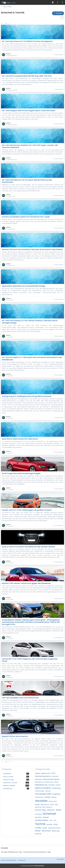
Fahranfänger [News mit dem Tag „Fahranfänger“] (40, 791)
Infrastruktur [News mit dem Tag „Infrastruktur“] (53, 801)
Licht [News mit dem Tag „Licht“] (52, 805)
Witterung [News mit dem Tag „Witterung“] (56, 831)
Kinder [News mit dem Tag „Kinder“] (37, 805)
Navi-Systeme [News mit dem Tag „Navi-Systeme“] (47, 807)
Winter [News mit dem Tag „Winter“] (38, 831)
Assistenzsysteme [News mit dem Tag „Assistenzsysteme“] (43, 776)
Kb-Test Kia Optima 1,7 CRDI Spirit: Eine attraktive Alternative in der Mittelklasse (32, 358)
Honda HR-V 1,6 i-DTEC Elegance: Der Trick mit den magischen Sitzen (30, 660)
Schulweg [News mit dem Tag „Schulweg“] (38, 814)
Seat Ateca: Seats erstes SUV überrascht (20, 439)
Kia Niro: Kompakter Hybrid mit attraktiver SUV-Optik (26, 217)
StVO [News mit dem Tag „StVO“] (51, 820)
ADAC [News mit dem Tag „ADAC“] (53, 773)
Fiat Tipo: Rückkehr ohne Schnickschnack (20, 698)
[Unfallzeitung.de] (25, 2)
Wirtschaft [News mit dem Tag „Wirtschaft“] (46, 831)
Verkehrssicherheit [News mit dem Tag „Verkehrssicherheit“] (54, 828)
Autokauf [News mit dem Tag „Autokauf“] (38, 779)
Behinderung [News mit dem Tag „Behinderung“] (39, 782)
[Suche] (53, 2)
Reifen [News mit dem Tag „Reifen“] (59, 810)
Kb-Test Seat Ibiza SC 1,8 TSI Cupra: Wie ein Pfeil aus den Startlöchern (27, 181)
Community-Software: (33, 866)
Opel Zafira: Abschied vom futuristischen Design (24, 286)
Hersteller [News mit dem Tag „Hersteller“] (41, 801)
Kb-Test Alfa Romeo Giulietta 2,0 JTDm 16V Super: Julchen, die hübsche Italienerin (30, 146)
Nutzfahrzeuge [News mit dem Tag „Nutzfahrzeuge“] (41, 810)
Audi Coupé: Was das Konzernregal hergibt (21, 473)
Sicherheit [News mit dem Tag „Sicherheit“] (49, 814)
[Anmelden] (58, 2)
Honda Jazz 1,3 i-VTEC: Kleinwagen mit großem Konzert (27, 510)
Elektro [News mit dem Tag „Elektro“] (59, 785)
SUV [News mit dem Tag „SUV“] (55, 820)
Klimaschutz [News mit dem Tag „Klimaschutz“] (45, 805)
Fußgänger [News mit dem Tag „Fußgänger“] (56, 794)
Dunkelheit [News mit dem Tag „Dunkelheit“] (52, 785)
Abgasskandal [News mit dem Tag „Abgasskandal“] (46, 773)
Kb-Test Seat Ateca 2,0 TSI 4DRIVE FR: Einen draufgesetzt (27, 41)
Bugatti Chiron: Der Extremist (15, 736)
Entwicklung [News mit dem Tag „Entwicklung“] (56, 788)
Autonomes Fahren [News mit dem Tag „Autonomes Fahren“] (51, 779)
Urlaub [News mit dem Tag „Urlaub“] (44, 828)
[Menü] (62, 2)
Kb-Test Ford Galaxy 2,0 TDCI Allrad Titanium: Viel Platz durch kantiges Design (30, 322)
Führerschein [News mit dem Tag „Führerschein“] (39, 797)
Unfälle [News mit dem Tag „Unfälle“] (38, 828)
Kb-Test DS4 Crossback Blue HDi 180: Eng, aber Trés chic (27, 76)
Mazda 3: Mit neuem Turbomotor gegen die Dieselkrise (26, 583)
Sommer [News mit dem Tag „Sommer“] (38, 817)
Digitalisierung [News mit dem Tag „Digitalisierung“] (41, 785)
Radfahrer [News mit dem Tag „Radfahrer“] (51, 810)
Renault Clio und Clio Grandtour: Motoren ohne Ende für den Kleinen (32, 249)
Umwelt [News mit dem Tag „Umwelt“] (49, 824)
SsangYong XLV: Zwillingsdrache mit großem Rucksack (27, 396)
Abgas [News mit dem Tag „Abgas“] (37, 773)
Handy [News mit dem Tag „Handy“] (48, 797)
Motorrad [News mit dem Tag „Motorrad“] (38, 807)
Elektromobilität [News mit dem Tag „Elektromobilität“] (43, 788)
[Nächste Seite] (10, 23)
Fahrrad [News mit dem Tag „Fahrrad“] (48, 791)
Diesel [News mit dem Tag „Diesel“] (56, 782)
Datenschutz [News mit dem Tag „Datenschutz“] (49, 782)
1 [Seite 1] (3, 23)
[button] (58, 13)
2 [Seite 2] (6, 23)
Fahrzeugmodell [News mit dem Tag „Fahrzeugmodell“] (43, 794)
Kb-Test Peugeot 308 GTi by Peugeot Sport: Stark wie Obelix (29, 110)
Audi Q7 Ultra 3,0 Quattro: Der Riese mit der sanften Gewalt (28, 547)
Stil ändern (60, 859)
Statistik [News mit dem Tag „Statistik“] (46, 817)
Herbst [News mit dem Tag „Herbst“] (54, 797)
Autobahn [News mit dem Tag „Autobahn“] (55, 776)
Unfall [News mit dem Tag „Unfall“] (55, 824)
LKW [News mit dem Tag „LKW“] (56, 805)
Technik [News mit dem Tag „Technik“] (40, 824)
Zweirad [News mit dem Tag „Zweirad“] (38, 834)
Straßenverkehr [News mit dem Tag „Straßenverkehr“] (42, 820)
